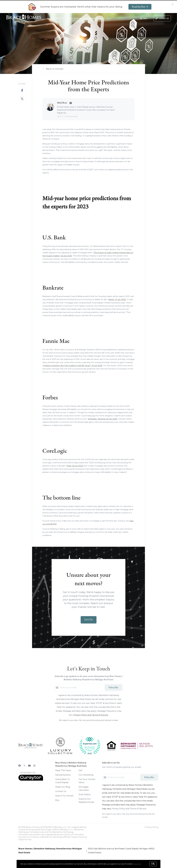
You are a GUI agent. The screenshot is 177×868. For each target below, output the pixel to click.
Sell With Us (75, 18)
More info (137, 864)
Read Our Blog (63, 787)
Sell (81, 770)
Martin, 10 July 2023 (117, 300)
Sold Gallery (85, 794)
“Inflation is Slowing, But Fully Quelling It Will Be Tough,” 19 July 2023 (73, 366)
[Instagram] (34, 766)
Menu (144, 19)
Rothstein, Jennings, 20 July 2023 (103, 419)
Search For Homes (64, 796)
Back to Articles (55, 69)
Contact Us (61, 791)
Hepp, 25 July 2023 (75, 466)
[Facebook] (20, 766)
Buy (57, 800)
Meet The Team (57, 18)
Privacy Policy (152, 827)
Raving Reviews (63, 775)
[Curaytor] (31, 780)
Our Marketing (86, 775)
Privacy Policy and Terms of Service (91, 715)
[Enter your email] (82, 688)
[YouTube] (29, 766)
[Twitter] (24, 766)
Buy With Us (92, 18)
